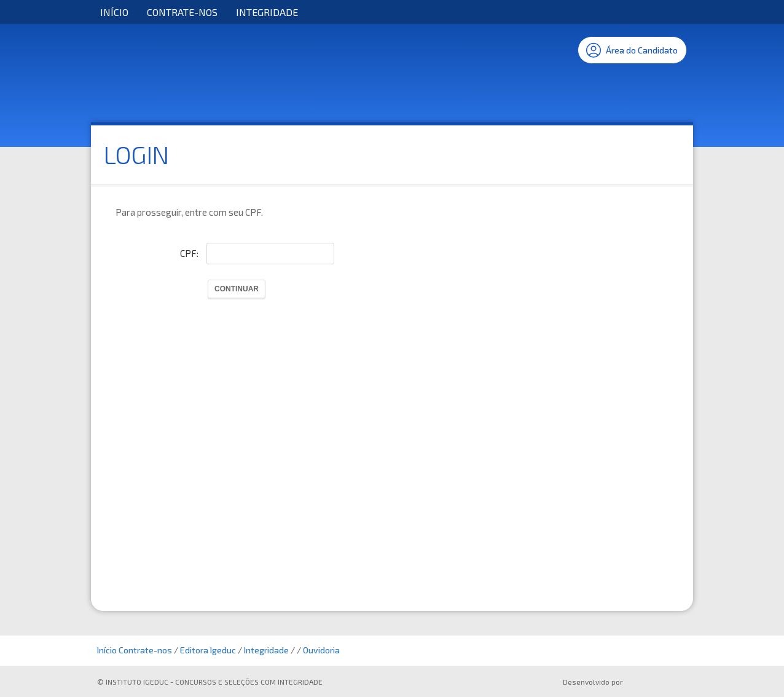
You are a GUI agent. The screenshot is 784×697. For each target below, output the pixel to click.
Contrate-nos (182, 12)
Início (114, 12)
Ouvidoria (321, 650)
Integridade (267, 12)
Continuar (237, 289)
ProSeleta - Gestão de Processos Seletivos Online (657, 683)
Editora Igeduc (208, 650)
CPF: (189, 253)
